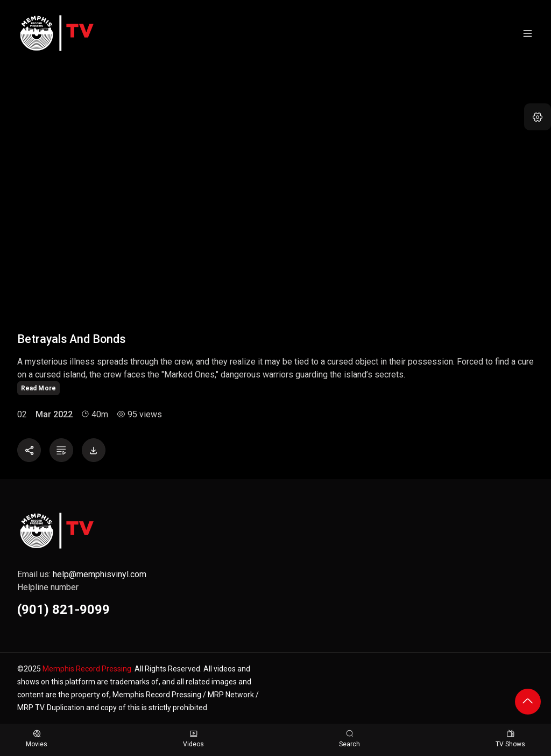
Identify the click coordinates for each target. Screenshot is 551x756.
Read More (38, 388)
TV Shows (510, 739)
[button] (538, 117)
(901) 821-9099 (63, 610)
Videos (193, 739)
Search (349, 739)
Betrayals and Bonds (71, 339)
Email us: (82, 574)
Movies (37, 739)
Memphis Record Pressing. (88, 669)
